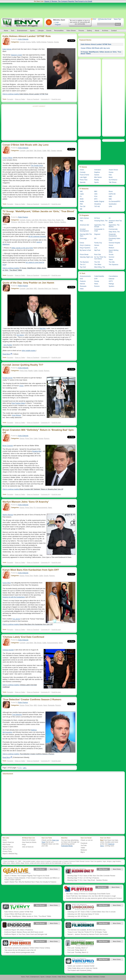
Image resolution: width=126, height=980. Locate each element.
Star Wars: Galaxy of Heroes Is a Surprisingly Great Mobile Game (88, 894)
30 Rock (97, 218)
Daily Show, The (114, 232)
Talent (111, 260)
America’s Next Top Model (115, 222)
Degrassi (97, 234)
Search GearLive (8, 842)
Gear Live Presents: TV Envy (17, 907)
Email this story (56, 99)
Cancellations (113, 276)
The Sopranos (113, 265)
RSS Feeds (6, 845)
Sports (32, 31)
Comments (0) (45, 204)
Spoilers (63, 222)
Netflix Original (41, 42)
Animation (98, 170)
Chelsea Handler (8, 650)
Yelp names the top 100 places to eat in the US (20, 950)
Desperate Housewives (113, 235)
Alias (81, 221)
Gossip (56, 42)
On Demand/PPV (115, 201)
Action (82, 170)
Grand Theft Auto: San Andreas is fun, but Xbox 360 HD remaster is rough (91, 896)
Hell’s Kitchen (84, 218)
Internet (59, 151)
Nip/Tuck (97, 250)
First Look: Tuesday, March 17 (78, 948)
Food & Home (84, 175)
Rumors (57, 222)
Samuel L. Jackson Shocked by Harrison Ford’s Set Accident (88, 934)
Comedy (22, 42)
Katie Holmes (7, 49)
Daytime (97, 172)
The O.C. (83, 265)
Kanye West (7, 583)
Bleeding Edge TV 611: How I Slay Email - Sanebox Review (87, 880)
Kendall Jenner (8, 378)
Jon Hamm (20, 335)
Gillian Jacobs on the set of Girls (22, 248)
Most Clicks (54, 869)
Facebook (84, 843)
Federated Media (67, 846)
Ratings (111, 284)
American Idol (84, 225)
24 (110, 218)
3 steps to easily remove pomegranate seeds (19, 952)
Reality (58, 220)
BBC (96, 191)
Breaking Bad (37, 451)
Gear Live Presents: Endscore (17, 925)
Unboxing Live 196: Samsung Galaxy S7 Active (83, 914)
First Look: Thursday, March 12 (78, 952)
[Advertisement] (63, 10)
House (111, 245)
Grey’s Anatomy (85, 245)
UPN (110, 207)
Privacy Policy (7, 851)
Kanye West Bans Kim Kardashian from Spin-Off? (31, 570)
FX (34, 508)
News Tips (117, 19)
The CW (83, 207)
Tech (13, 31)
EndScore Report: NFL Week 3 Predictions (19, 930)
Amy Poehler (8, 345)
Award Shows (113, 170)
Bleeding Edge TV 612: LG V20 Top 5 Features (83, 878)
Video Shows (71, 31)
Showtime (98, 204)
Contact (114, 31)
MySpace (84, 850)
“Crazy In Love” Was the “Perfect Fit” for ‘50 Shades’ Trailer (87, 932)
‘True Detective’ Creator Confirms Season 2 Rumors (32, 699)
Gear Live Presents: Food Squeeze (17, 943)
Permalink (10, 99)
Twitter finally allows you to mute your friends (82, 968)
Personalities (59, 31)
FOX (96, 196)
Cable (44, 151)
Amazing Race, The (101, 221)
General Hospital (114, 243)
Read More (6, 354)
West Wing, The (100, 267)
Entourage (83, 238)
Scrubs (111, 255)
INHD (82, 199)
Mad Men (43, 329)
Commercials (113, 229)
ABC (28, 222)
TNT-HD (97, 207)
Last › (25, 768)
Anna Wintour (16, 415)
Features (50, 42)
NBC (49, 151)
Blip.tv (83, 852)
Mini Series (43, 220)
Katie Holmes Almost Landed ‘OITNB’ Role (27, 36)
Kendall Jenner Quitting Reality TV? (23, 365)
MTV (36, 222)
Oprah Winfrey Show (114, 251)
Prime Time (51, 220)
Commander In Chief (99, 230)
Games (97, 175)
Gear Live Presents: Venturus (80, 961)
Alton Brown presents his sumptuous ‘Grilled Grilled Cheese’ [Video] (27, 948)
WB (81, 209)
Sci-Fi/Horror (113, 180)
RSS (94, 19)
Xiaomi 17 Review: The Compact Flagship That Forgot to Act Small (68, 1)
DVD (81, 279)
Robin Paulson (23, 217)
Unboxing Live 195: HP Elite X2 (78, 916)
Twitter (83, 848)
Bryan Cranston (8, 446)
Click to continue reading (25, 94)
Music (111, 177)
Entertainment (22, 31)
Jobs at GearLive (28, 847)
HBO (32, 222)
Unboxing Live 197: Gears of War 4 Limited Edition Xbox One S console (91, 912)
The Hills (112, 262)
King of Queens (85, 248)
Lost (96, 248)
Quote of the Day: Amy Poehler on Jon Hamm (28, 283)
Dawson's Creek (16, 55)
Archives (105, 31)
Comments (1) (45, 99)
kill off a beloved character (37, 236)
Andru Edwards (23, 39)
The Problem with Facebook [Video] (79, 970)
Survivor (112, 257)
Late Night (30, 151)
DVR (96, 279)
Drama (28, 42)
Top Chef (83, 267)
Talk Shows (38, 151)
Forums (81, 31)
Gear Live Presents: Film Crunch (80, 925)
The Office (98, 265)
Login (57, 22)
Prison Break (84, 255)
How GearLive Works (29, 842)
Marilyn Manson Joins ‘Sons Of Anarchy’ (26, 502)
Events (49, 31)
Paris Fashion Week (18, 403)
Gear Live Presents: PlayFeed (78, 889)
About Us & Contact (29, 840)
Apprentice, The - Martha (115, 226)
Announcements (42, 508)
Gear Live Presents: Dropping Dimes (80, 943)
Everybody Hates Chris (114, 239)
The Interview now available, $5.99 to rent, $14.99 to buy (86, 930)
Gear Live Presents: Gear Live (17, 871)
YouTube (84, 845)
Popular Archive (8, 847)
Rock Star (98, 255)
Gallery (89, 31)
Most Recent (40, 869)
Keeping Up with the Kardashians (14, 597)
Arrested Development (84, 230)
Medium (111, 248)
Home (6, 31)
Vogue (21, 386)
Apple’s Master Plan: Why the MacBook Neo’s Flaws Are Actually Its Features (30, 882)
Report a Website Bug (10, 854)
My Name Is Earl (85, 250)
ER (95, 238)
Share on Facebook (33, 99)
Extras (82, 243)
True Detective (17, 715)
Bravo (111, 191)
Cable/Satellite (99, 276)
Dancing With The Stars (86, 235)
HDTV (111, 281)
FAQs (24, 845)
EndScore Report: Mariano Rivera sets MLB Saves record (24, 932)
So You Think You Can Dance (100, 258)
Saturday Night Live (44, 289)
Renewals (51, 705)
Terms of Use (7, 849)
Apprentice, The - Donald (100, 226)
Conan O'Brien (7, 158)
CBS (96, 194)
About (97, 31)
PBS (81, 204)
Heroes (97, 245)
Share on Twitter (20, 99)
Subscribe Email (106, 19)
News (51, 222)
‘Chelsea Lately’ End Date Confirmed (23, 637)
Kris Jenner (16, 619)
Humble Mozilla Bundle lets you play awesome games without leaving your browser (94, 898)
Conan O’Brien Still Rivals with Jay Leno (26, 145)
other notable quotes (29, 351)
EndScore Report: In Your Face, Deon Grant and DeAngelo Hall (26, 934)
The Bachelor (84, 262)
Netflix (34, 42)
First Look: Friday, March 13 (77, 950)
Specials (83, 182)
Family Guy (98, 243)
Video (4, 224)
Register (58, 25)
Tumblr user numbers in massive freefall (81, 966)
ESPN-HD (112, 194)
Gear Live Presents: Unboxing (80, 907)
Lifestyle (41, 31)
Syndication (113, 204)
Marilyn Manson (8, 515)
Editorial (111, 279)
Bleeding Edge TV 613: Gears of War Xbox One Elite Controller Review (91, 876)
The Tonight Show (37, 166)
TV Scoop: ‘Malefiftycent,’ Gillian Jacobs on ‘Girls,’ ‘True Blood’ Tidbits (28, 916)
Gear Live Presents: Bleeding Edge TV (80, 871)
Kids (110, 175)
